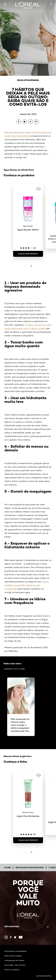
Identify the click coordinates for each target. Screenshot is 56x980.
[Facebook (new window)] (11, 937)
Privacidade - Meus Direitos (15, 965)
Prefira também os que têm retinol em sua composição (27, 585)
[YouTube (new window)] (21, 937)
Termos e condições (12, 970)
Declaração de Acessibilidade (15, 951)
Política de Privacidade (13, 956)
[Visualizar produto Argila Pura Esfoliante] (28, 840)
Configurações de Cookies (14, 960)
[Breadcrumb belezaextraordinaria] (30, 868)
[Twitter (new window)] (15, 937)
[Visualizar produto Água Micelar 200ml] (28, 254)
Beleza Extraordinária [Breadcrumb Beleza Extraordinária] (28, 80)
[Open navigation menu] (51, 4)
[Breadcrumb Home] (8, 868)
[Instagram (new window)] (6, 937)
